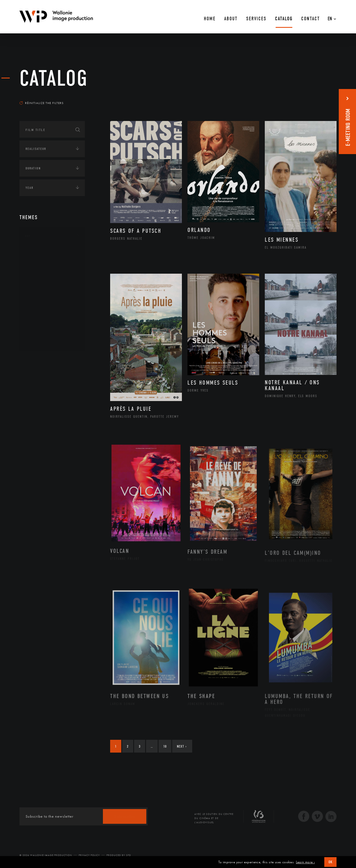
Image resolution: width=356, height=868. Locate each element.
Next (182, 746)
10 (165, 746)
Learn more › (305, 862)
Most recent (327, 98)
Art (28, 236)
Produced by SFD (119, 855)
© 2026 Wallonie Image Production (46, 855)
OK (330, 862)
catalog (54, 78)
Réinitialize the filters (42, 103)
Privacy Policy (89, 855)
